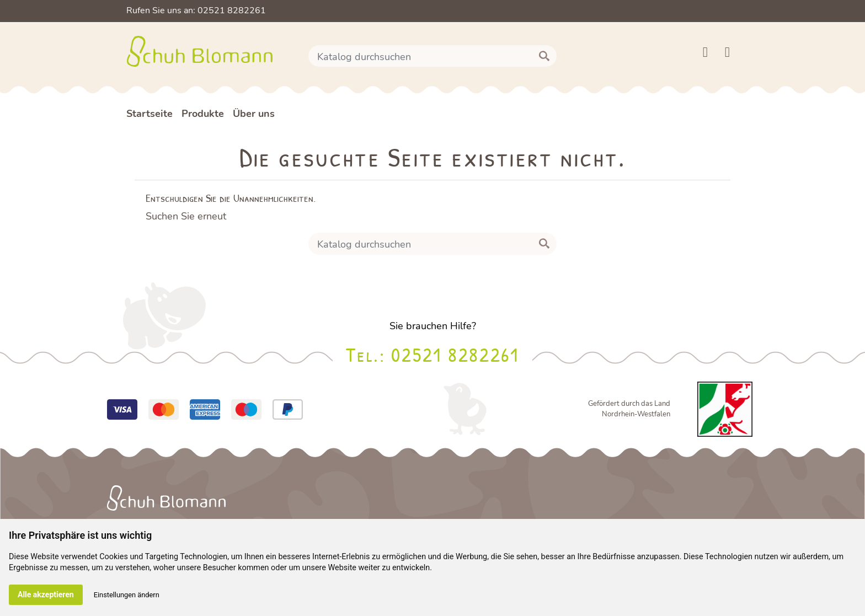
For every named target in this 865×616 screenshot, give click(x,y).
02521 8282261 (455, 354)
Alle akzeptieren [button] (46, 594)
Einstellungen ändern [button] (127, 595)
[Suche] (432, 56)
